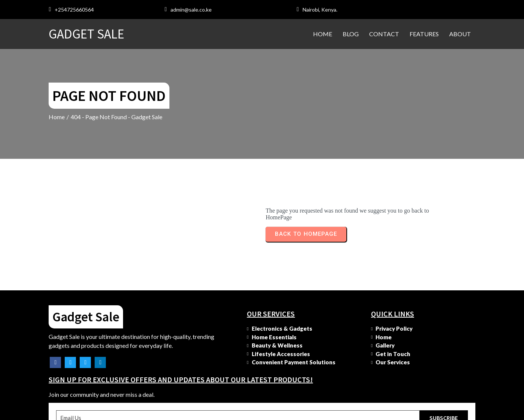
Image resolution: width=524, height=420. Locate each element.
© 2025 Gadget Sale (78, 413)
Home (57, 117)
